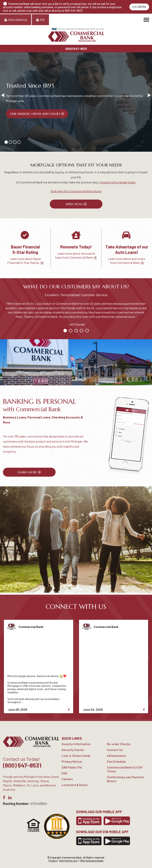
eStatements (116, 756)
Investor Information (76, 744)
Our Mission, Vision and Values (35, 114)
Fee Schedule (116, 761)
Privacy (53, 861)
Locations (139, 7)
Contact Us (115, 750)
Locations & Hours (75, 785)
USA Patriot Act (68, 861)
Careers (67, 779)
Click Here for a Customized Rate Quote (76, 191)
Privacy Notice (72, 761)
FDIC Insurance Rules (92, 861)
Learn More (27, 472)
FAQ (64, 773)
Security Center (73, 750)
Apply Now (74, 204)
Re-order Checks (119, 744)
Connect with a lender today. (118, 182)
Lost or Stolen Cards (76, 756)
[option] (25, 248)
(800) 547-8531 (76, 49)
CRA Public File (72, 767)
